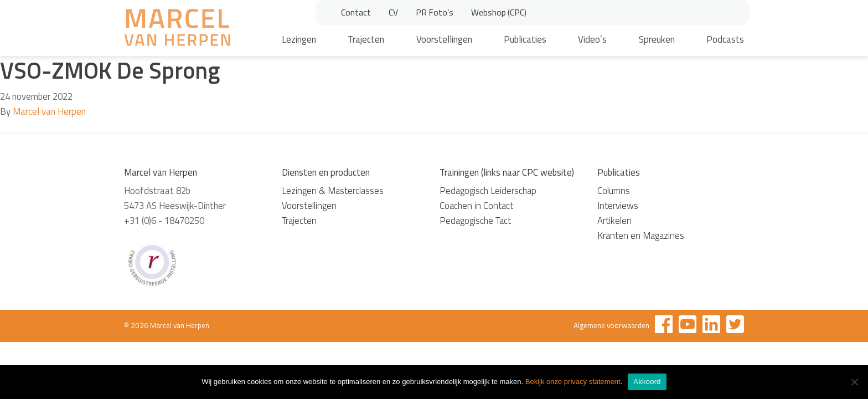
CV (393, 12)
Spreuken (657, 39)
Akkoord (647, 382)
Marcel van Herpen (49, 111)
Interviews (618, 206)
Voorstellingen (444, 39)
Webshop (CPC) (499, 12)
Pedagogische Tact (475, 221)
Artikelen (614, 221)
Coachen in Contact (476, 206)
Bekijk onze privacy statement (573, 382)
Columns (614, 191)
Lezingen (299, 39)
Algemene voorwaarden (611, 325)
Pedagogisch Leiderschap (488, 191)
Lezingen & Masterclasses (333, 191)
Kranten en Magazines (641, 236)
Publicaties (525, 39)
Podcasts (725, 39)
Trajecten (366, 39)
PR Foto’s (435, 12)
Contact (356, 12)
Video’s (592, 39)
